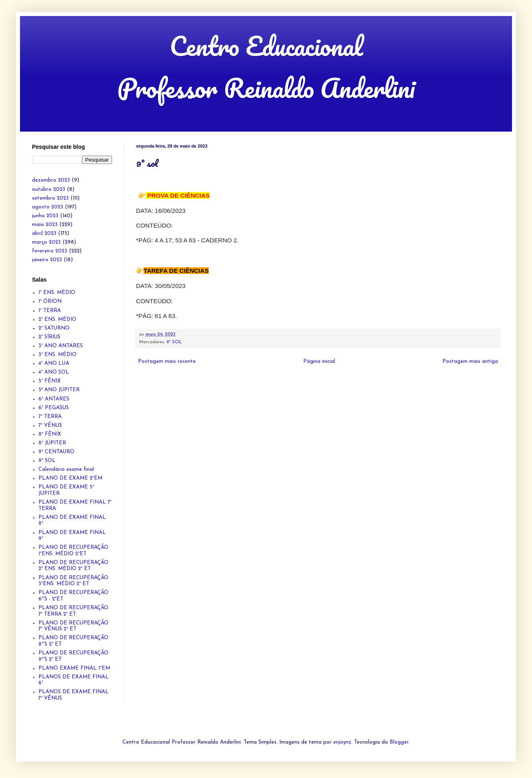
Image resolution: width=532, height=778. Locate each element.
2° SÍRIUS (49, 337)
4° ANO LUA (54, 363)
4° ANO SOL (54, 372)
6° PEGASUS (54, 408)
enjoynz (342, 742)
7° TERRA (50, 417)
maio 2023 (45, 225)
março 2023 (46, 242)
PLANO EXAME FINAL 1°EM (74, 668)
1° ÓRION (50, 301)
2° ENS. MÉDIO (57, 319)
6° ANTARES (54, 399)
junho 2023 (45, 216)
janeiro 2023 (47, 260)
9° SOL (174, 342)
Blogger (399, 742)
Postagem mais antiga (470, 361)
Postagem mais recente (167, 361)
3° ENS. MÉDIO (57, 355)
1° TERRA (50, 311)
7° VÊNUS (50, 425)
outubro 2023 (49, 189)
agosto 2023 (48, 207)
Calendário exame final (66, 469)
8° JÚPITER (52, 443)
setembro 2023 (50, 198)
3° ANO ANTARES (61, 346)
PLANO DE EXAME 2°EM (70, 478)
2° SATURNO (54, 328)
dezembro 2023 (51, 180)
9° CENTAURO (56, 452)
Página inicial (319, 361)
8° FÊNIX (50, 434)
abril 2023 (44, 233)
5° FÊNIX (50, 381)
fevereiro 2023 (50, 251)
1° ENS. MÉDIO (57, 293)
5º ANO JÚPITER (59, 390)
